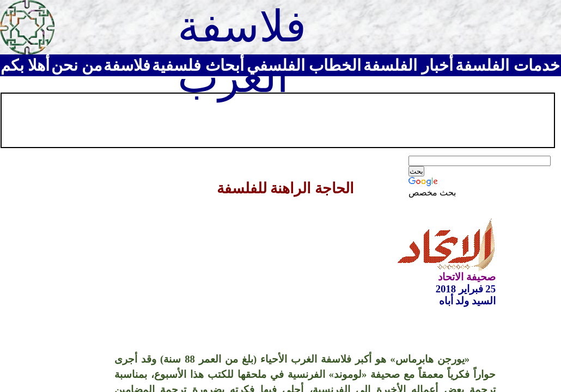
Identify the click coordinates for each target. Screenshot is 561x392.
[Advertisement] (201, 119)
